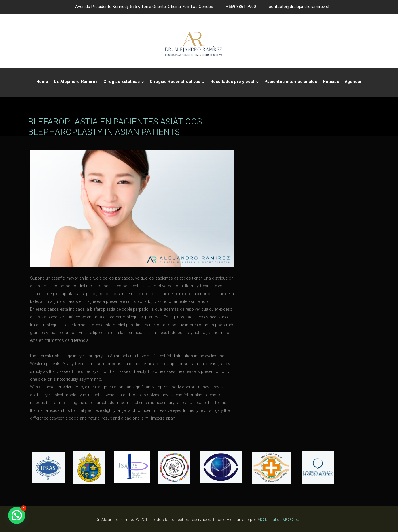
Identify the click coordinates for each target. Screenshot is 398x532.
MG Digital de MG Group (279, 520)
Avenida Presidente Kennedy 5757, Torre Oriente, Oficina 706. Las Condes (144, 7)
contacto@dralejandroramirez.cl (299, 7)
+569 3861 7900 (241, 7)
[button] (17, 515)
